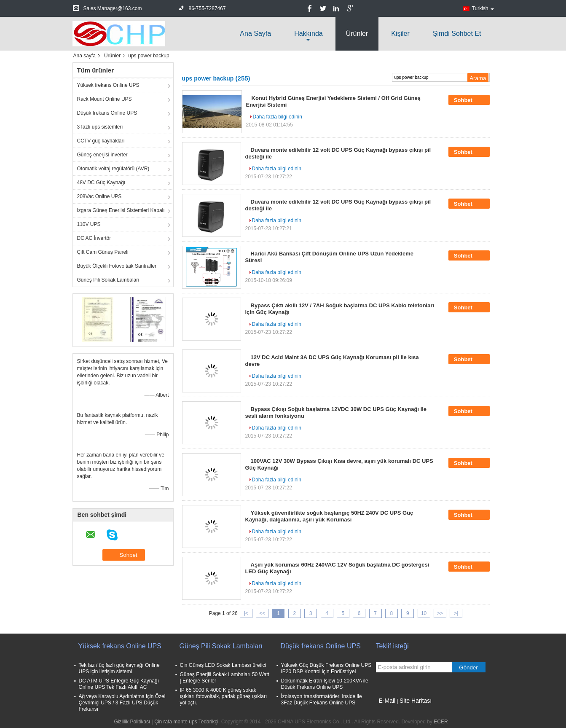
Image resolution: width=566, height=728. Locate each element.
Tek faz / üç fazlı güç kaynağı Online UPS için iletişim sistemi (119, 668)
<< (262, 613)
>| (456, 613)
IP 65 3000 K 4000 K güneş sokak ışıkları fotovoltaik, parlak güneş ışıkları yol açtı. (224, 696)
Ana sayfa (255, 34)
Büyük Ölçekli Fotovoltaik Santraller (117, 266)
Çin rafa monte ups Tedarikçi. (188, 722)
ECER (441, 722)
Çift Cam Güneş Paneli (103, 252)
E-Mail (387, 701)
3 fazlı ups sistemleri (100, 127)
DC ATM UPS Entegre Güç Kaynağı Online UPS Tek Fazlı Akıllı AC (119, 684)
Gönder (468, 668)
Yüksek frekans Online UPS (108, 85)
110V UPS (89, 224)
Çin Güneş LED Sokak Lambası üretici (223, 665)
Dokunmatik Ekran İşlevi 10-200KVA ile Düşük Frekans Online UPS (325, 684)
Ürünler (357, 34)
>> (440, 613)
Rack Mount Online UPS (105, 99)
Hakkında (308, 34)
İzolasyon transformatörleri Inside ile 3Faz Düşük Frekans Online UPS (322, 700)
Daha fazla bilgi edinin (278, 117)
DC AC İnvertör (94, 238)
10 (424, 613)
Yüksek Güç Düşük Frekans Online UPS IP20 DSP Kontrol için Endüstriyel (326, 668)
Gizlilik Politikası (132, 722)
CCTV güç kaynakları (101, 141)
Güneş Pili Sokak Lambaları (108, 280)
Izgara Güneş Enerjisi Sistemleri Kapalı (121, 210)
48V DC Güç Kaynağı (101, 183)
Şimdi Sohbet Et (457, 34)
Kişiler (400, 34)
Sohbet (469, 100)
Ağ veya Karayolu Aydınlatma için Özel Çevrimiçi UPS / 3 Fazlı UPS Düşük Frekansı (122, 703)
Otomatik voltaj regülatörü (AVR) (113, 169)
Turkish (483, 8)
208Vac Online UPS (99, 196)
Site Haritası (416, 701)
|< (246, 613)
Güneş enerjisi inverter (102, 155)
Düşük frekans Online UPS (107, 113)
